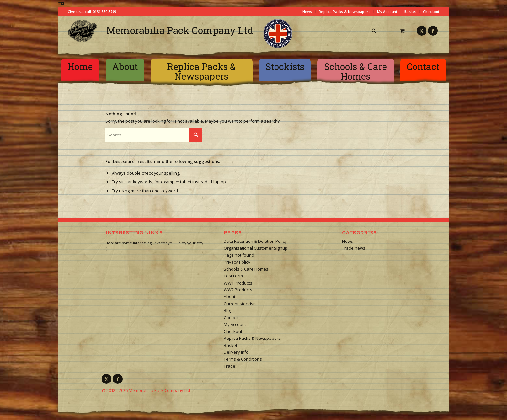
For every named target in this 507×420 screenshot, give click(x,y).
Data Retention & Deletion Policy (255, 241)
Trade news (354, 248)
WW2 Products (238, 290)
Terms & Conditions (243, 359)
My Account (387, 11)
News (307, 11)
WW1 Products (238, 283)
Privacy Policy (237, 262)
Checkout (431, 11)
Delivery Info (236, 352)
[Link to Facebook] (433, 31)
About (230, 296)
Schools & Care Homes (246, 269)
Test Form (233, 276)
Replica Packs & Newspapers (345, 11)
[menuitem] (376, 31)
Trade (230, 366)
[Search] (374, 31)
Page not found (239, 255)
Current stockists (240, 304)
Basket (410, 11)
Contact (231, 318)
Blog (228, 310)
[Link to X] (422, 31)
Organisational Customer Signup (256, 248)
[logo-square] (82, 31)
